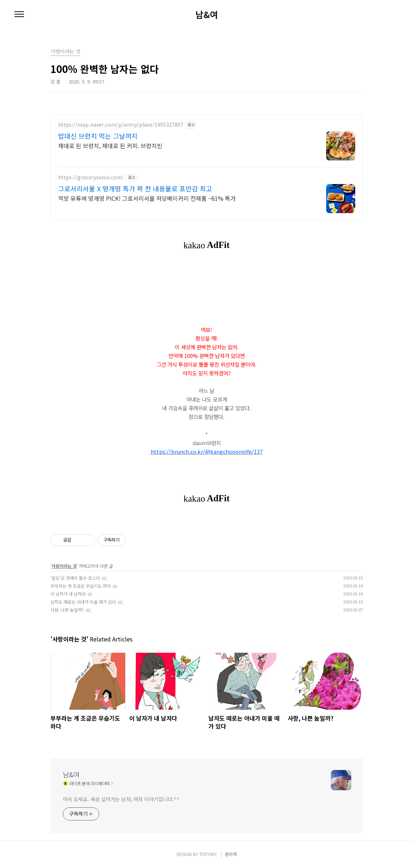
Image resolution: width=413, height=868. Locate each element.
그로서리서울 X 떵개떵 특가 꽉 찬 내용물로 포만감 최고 (135, 188)
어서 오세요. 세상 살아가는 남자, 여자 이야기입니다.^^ (121, 799)
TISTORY (208, 854)
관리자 (231, 854)
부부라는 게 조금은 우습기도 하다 (81, 586)
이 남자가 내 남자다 (68, 594)
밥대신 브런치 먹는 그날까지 (98, 136)
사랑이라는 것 (64, 566)
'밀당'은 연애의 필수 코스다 (75, 578)
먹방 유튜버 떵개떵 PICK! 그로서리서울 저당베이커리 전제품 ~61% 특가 (147, 198)
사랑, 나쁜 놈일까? (67, 610)
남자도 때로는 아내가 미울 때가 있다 (83, 602)
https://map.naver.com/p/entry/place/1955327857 (121, 125)
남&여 (207, 15)
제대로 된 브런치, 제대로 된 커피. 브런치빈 (110, 145)
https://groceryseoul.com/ (91, 177)
